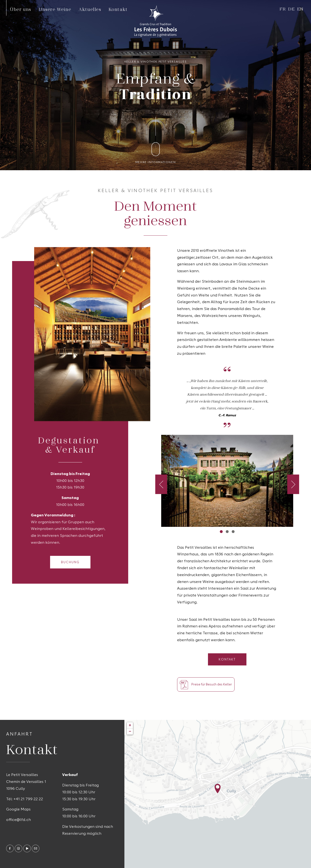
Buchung (70, 562)
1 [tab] (221, 531)
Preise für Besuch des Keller (206, 684)
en (300, 9)
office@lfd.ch (19, 820)
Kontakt (118, 9)
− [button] (130, 732)
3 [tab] (233, 531)
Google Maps (18, 810)
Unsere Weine (55, 9)
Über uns (21, 9)
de (291, 9)
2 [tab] (227, 531)
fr (283, 9)
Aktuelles (90, 9)
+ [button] (130, 725)
